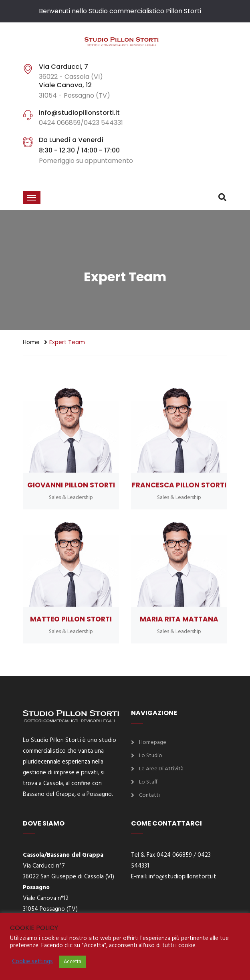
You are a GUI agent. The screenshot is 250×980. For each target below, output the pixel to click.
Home (31, 342)
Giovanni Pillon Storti (71, 485)
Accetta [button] (73, 962)
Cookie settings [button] (32, 962)
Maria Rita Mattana (179, 619)
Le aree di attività (161, 769)
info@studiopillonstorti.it (182, 877)
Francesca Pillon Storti (179, 485)
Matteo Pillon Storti (71, 619)
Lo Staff (148, 782)
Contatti (149, 795)
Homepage (153, 743)
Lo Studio (151, 756)
